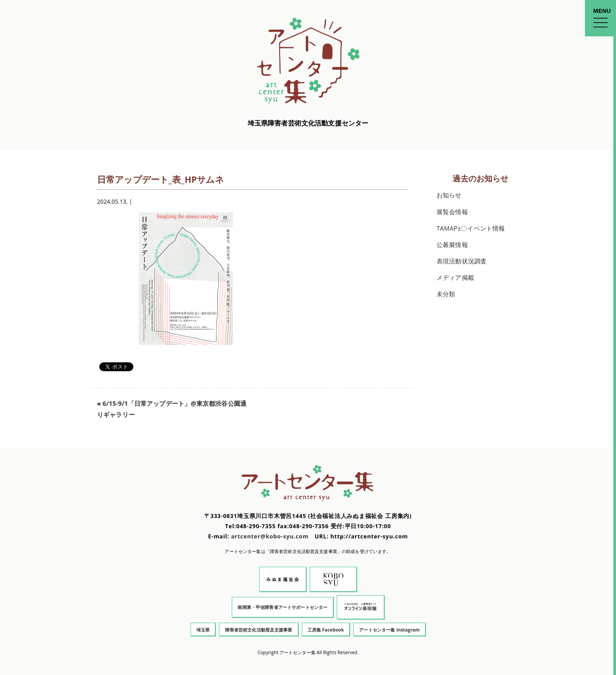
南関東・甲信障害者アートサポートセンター (283, 607)
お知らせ (449, 195)
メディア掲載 (455, 277)
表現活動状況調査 (462, 261)
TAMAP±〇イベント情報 (471, 228)
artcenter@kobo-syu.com (270, 536)
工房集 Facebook (326, 630)
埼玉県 (203, 630)
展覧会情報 (452, 212)
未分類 (446, 294)
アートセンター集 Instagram (389, 630)
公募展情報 (452, 245)
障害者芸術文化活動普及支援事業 (259, 630)
